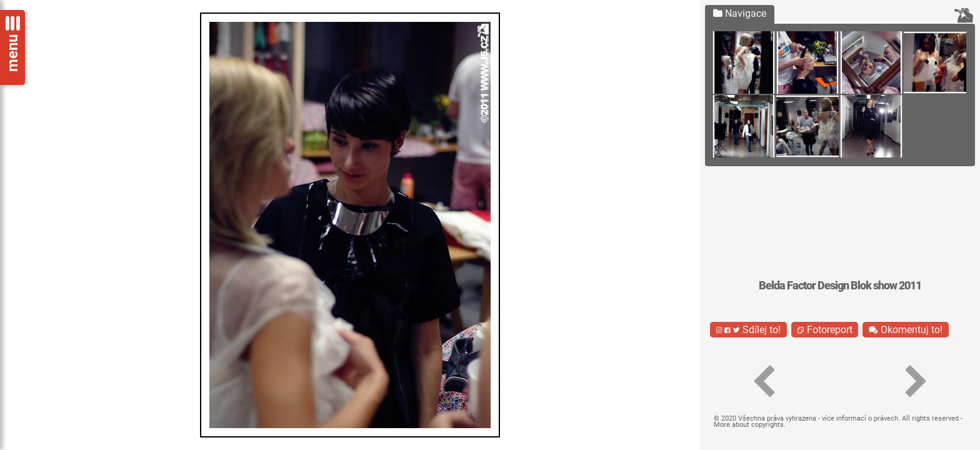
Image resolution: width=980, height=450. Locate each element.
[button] (764, 382)
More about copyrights (749, 425)
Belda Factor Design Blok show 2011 (840, 286)
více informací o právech (860, 418)
